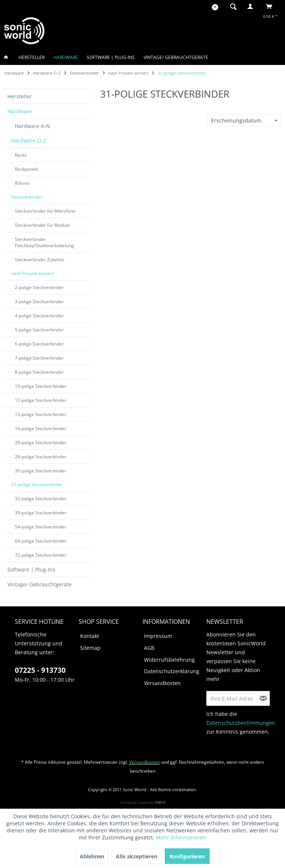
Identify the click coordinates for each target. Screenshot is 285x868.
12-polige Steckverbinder (41, 400)
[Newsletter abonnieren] (263, 698)
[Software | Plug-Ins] (111, 57)
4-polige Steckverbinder (39, 316)
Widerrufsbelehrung (169, 660)
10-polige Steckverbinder (41, 386)
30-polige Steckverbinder (41, 471)
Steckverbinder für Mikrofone (45, 211)
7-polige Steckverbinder (39, 358)
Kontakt (90, 636)
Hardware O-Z (29, 140)
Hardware (20, 111)
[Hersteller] (32, 57)
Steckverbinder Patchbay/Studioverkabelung (44, 242)
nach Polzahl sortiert (32, 273)
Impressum (158, 636)
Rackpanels (27, 169)
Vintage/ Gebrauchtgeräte (40, 584)
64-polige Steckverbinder (41, 541)
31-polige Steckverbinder (37, 484)
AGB (149, 648)
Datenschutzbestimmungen (241, 723)
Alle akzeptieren (137, 856)
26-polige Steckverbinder (41, 457)
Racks (21, 155)
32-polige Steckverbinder (41, 499)
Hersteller (20, 96)
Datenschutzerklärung (172, 671)
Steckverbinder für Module (42, 225)
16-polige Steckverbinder (41, 428)
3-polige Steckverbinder (39, 302)
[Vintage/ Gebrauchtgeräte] (176, 57)
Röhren (22, 183)
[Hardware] (66, 57)
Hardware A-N (32, 126)
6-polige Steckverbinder (39, 344)
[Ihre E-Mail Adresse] (232, 698)
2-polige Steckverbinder (39, 287)
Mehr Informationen (181, 837)
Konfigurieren (187, 856)
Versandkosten (162, 683)
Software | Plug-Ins (31, 569)
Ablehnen (92, 856)
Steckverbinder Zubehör (40, 260)
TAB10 (160, 802)
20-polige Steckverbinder (41, 443)
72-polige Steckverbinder (41, 555)
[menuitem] (231, 6)
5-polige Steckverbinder (39, 330)
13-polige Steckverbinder (41, 414)
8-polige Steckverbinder (39, 372)
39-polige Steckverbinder (41, 513)
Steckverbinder (27, 197)
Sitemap (90, 648)
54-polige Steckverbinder (41, 527)
